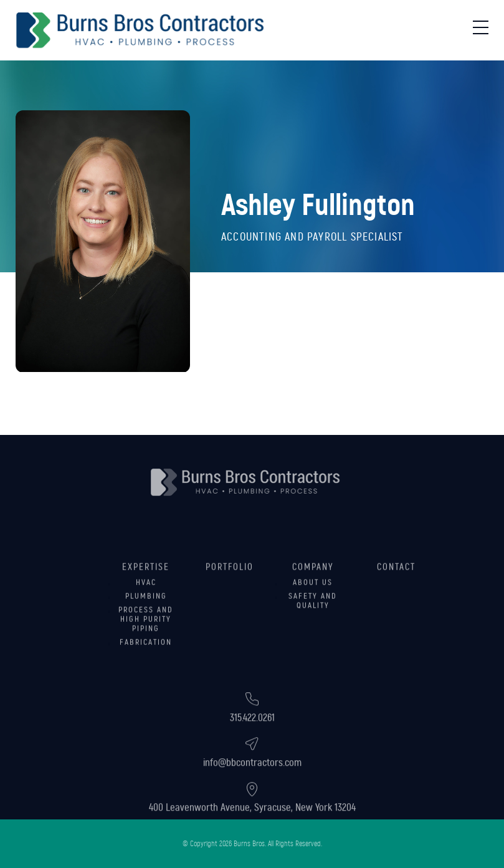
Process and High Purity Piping (146, 632)
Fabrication (146, 655)
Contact (396, 579)
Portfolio (230, 579)
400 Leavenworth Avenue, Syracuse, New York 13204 (252, 824)
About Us (313, 595)
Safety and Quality (313, 613)
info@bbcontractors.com (252, 779)
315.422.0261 (252, 734)
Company (313, 579)
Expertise (146, 579)
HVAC (146, 595)
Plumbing (146, 609)
